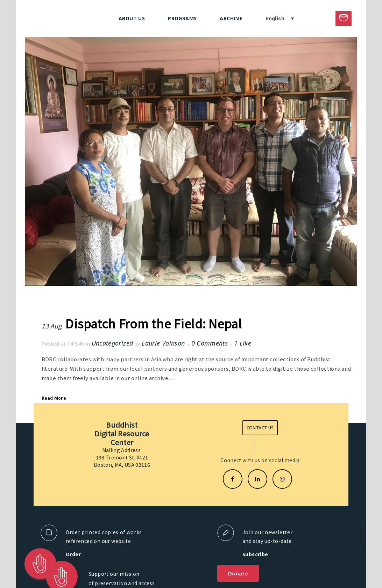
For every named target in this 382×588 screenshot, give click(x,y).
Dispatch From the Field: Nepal (154, 323)
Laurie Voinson (163, 343)
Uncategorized (112, 343)
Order (73, 554)
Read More (54, 398)
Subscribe (255, 554)
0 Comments (210, 343)
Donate (238, 573)
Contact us (260, 428)
